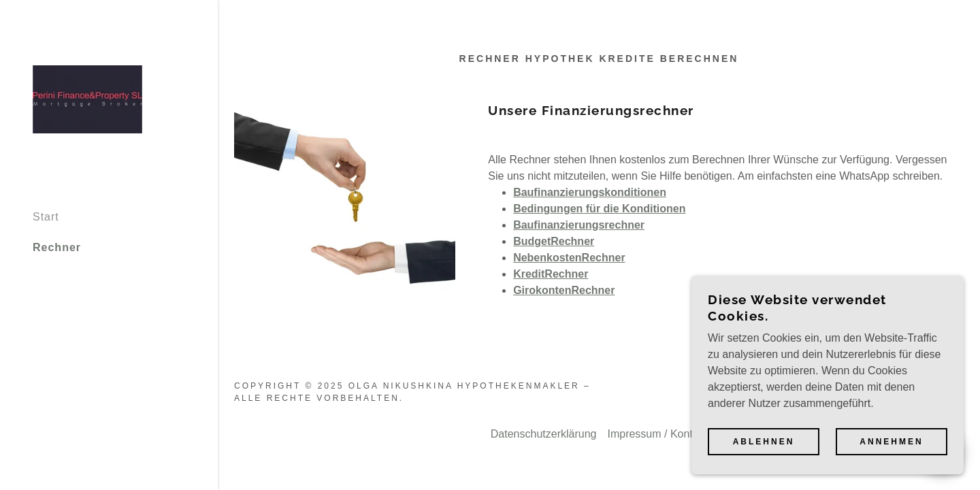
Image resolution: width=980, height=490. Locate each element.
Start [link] (46, 217)
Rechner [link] (57, 247)
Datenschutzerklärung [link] (544, 434)
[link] (87, 98)
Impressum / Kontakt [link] (657, 434)
